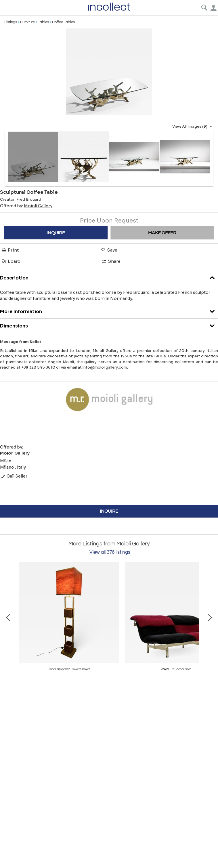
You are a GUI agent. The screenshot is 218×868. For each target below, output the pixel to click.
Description (109, 276)
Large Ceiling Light (175, 669)
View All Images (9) (193, 127)
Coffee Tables (63, 22)
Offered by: (26, 206)
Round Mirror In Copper (69, 669)
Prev (9, 617)
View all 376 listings (110, 552)
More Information (109, 310)
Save (109, 250)
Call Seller (14, 476)
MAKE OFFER (162, 233)
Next (209, 617)
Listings (11, 22)
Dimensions (109, 324)
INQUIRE (56, 233)
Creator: (21, 200)
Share (111, 261)
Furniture (27, 22)
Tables (43, 22)
